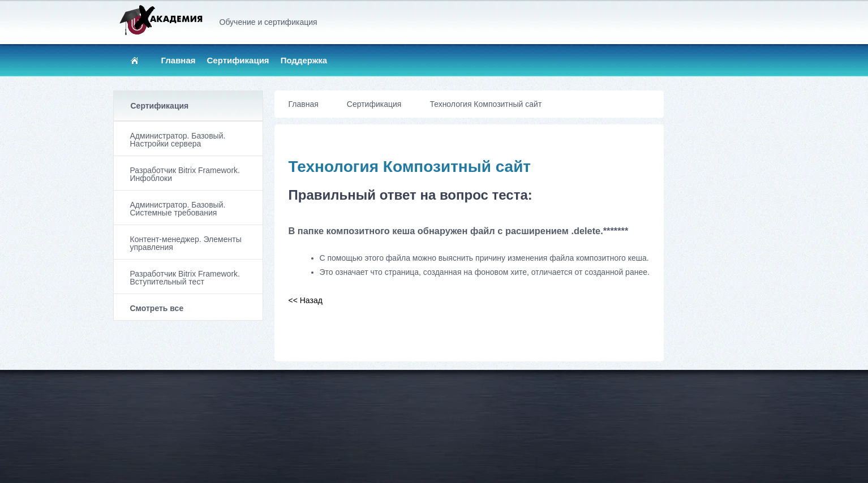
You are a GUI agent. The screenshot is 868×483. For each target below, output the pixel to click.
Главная (179, 60)
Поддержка (304, 60)
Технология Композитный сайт (485, 104)
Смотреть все (157, 308)
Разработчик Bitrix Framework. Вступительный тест (185, 278)
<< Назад (306, 300)
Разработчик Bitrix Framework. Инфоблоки (185, 174)
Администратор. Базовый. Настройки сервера (178, 140)
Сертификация (238, 60)
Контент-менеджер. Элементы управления (186, 243)
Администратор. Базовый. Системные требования (178, 209)
